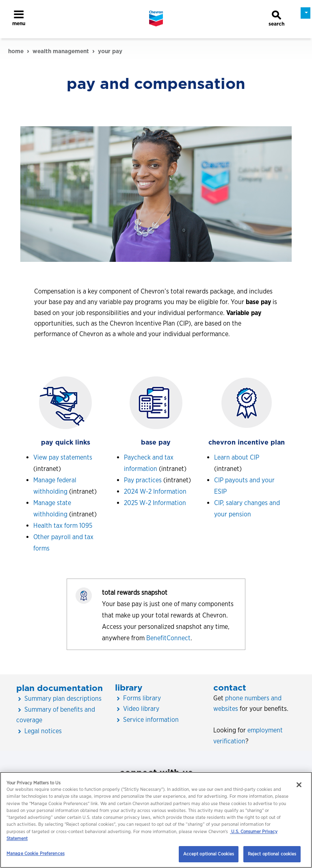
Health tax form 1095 (63, 526)
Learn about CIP (237, 457)
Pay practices (143, 480)
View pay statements (63, 457)
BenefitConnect (168, 638)
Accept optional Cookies (209, 854)
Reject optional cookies (272, 854)
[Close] (299, 785)
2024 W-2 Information (155, 491)
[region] (156, 820)
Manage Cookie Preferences (36, 853)
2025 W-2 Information (155, 503)
